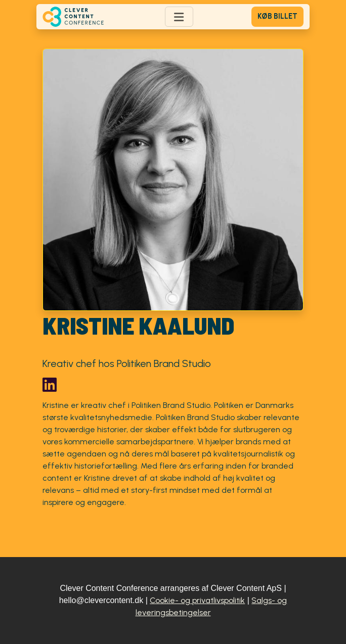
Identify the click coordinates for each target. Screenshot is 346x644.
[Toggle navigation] (179, 17)
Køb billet (277, 16)
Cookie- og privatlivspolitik (197, 600)
